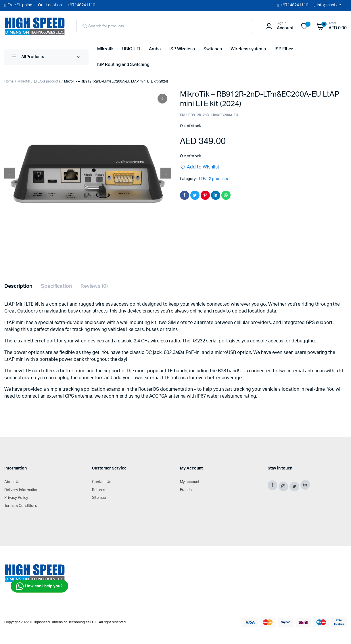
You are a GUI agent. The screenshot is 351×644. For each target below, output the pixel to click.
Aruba (155, 49)
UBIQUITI (131, 49)
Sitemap (99, 498)
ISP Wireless (182, 49)
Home (9, 81)
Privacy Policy (16, 498)
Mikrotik (105, 49)
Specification (56, 286)
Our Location (50, 5)
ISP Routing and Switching (123, 65)
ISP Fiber (284, 49)
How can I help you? (39, 586)
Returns (99, 490)
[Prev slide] (10, 173)
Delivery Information (21, 490)
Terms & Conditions (21, 506)
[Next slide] (166, 173)
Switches (213, 49)
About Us (12, 482)
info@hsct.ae (329, 5)
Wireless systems (248, 49)
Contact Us (102, 482)
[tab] (18, 286)
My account (190, 482)
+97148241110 (294, 5)
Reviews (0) (94, 286)
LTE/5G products (47, 81)
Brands (186, 490)
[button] (200, 167)
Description (18, 286)
